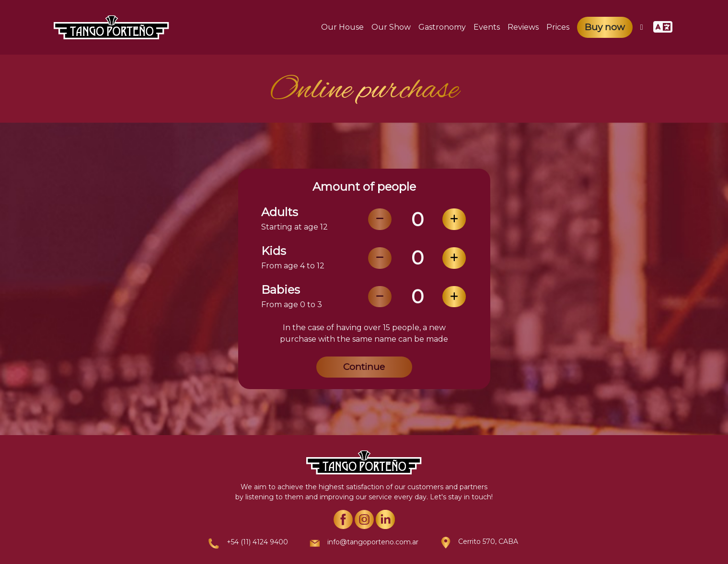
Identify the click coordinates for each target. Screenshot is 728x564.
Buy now (605, 27)
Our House (342, 27)
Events (487, 27)
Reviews (523, 27)
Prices (558, 27)
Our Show (391, 27)
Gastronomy (442, 27)
